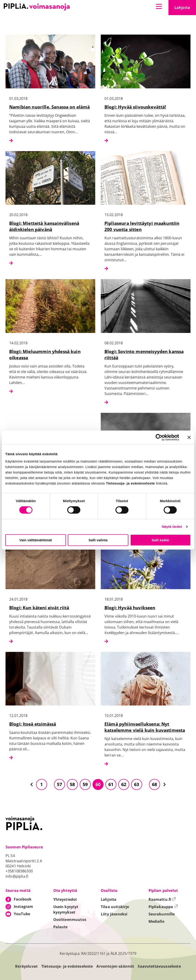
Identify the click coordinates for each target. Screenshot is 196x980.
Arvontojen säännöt (115, 966)
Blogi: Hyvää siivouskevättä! (135, 107)
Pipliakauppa (163, 907)
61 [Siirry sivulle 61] (111, 784)
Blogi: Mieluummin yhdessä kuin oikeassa (45, 354)
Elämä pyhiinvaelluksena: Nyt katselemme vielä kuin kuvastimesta (145, 727)
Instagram (23, 906)
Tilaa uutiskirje (115, 907)
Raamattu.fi (162, 899)
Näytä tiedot (172, 527)
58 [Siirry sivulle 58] (72, 784)
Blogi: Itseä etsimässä (33, 724)
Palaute (60, 927)
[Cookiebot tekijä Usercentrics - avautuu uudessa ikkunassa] (159, 437)
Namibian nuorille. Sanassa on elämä (50, 107)
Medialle (156, 921)
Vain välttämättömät (36, 540)
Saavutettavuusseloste (159, 966)
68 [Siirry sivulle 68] (154, 784)
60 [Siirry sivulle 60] (98, 784)
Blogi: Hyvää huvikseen (130, 608)
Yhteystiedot (65, 899)
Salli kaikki (160, 540)
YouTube (22, 914)
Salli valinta (98, 540)
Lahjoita (185, 9)
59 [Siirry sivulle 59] (85, 784)
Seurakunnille (162, 914)
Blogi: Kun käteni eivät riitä (39, 608)
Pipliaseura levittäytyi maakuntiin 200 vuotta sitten (142, 226)
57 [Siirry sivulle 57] (59, 784)
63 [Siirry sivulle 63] (137, 784)
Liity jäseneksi (114, 914)
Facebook (23, 899)
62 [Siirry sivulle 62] (124, 784)
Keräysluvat (26, 966)
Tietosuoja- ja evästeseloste (67, 966)
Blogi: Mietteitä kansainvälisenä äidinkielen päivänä (44, 226)
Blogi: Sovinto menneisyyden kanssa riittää (144, 354)
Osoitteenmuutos (70, 920)
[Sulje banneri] (189, 437)
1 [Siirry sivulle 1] (41, 784)
